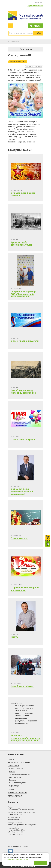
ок (40, 863)
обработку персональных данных (17, 860)
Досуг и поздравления (34, 66)
